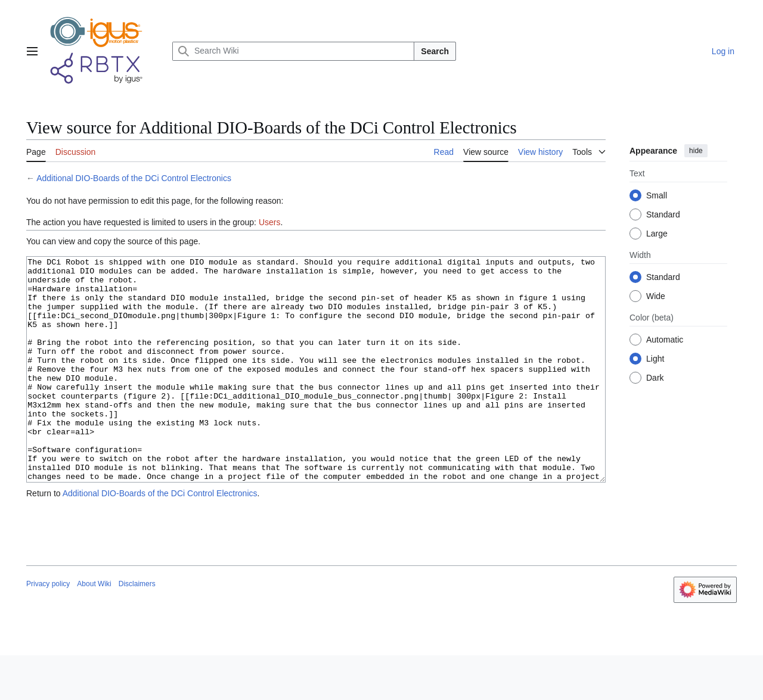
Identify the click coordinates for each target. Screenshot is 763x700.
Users (270, 222)
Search (435, 51)
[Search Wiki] (293, 51)
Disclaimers (137, 629)
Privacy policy (48, 629)
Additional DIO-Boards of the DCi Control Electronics (134, 178)
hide (696, 151)
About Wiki (94, 629)
